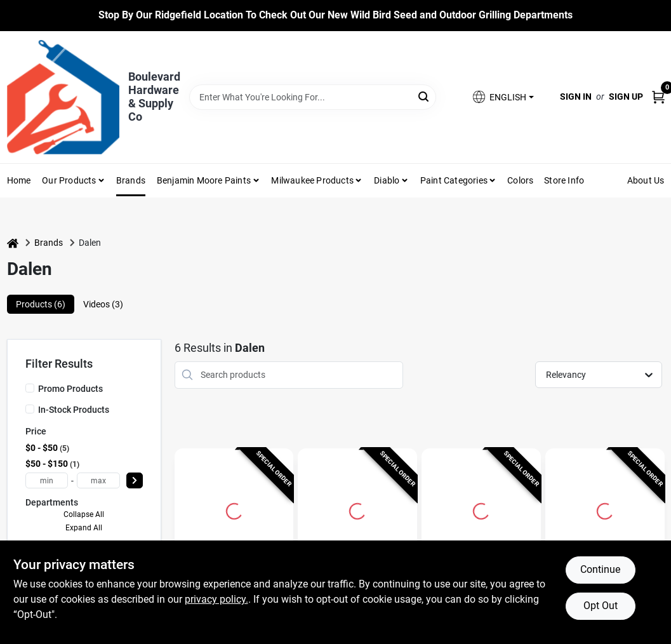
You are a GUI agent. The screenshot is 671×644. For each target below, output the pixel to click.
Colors (520, 180)
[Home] (13, 243)
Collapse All (84, 514)
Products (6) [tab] (41, 304)
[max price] (98, 480)
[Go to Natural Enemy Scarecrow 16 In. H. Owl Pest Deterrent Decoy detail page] (481, 509)
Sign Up (626, 97)
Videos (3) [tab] (103, 304)
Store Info (564, 180)
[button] (502, 97)
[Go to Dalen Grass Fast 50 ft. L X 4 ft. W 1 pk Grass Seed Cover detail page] (605, 509)
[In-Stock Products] (30, 409)
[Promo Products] (30, 388)
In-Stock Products (74, 410)
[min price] (47, 480)
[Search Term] (313, 97)
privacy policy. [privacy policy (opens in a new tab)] (216, 599)
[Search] (424, 96)
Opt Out (601, 606)
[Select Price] (135, 480)
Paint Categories (454, 180)
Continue (600, 569)
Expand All (84, 528)
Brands (131, 180)
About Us (646, 180)
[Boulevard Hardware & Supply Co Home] (63, 97)
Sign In (576, 97)
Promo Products (70, 389)
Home (19, 180)
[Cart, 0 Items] (658, 97)
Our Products (69, 180)
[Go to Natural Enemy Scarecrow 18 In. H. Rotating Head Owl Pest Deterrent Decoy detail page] (357, 509)
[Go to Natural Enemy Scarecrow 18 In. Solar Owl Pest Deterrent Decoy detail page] (234, 509)
